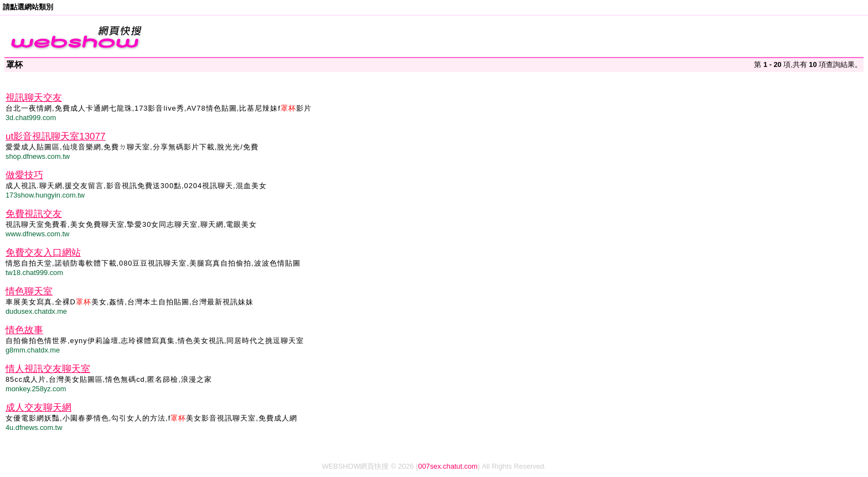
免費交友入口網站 (43, 253)
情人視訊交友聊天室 (48, 369)
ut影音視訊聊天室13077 (55, 136)
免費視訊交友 (34, 214)
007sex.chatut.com (448, 466)
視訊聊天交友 (34, 98)
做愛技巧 (24, 175)
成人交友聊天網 (38, 408)
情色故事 (24, 330)
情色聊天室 (29, 291)
